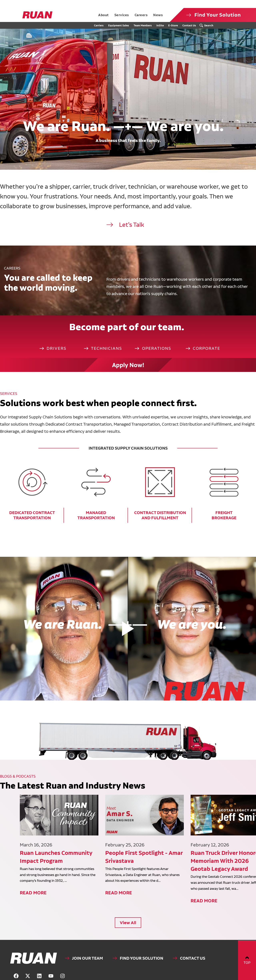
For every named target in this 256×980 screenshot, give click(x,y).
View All (128, 906)
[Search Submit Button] (207, 25)
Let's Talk (132, 234)
